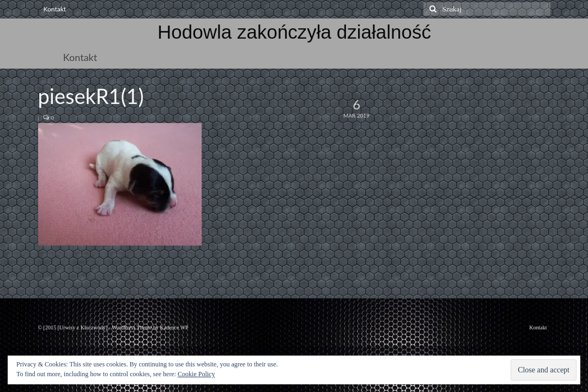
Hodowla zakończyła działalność (294, 32)
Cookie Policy (196, 374)
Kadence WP (174, 327)
